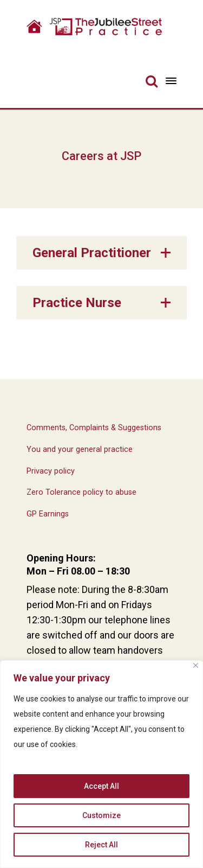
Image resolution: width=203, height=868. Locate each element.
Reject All (101, 845)
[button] (101, 253)
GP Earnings (48, 514)
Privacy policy (51, 471)
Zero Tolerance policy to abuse (81, 492)
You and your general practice (80, 449)
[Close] (196, 665)
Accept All (101, 786)
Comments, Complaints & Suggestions (94, 428)
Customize (101, 815)
